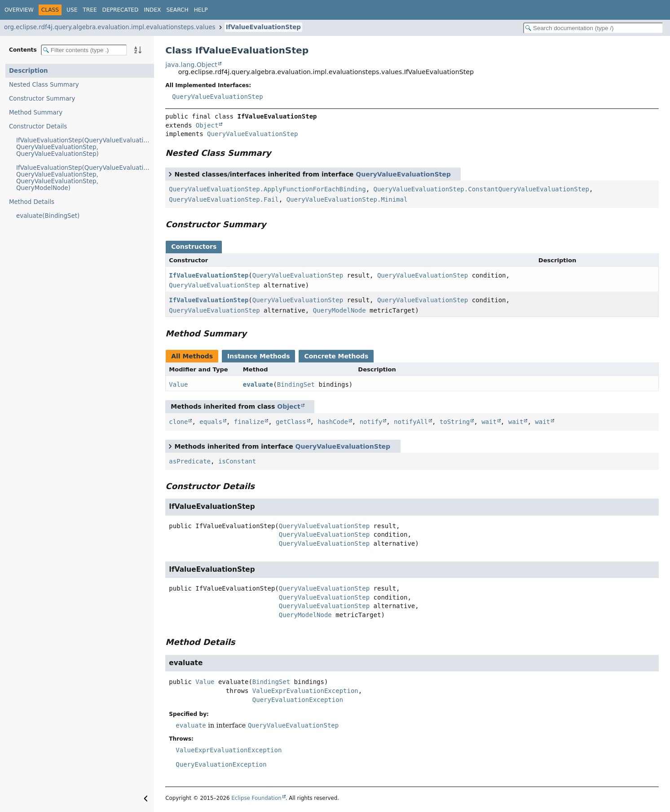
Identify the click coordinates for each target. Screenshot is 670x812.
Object (207, 125)
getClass (291, 422)
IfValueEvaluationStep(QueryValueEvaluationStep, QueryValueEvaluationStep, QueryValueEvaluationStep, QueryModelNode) (85, 178)
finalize (249, 422)
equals (211, 422)
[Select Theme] (218, 9)
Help (201, 10)
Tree (90, 10)
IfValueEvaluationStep (263, 27)
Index (152, 10)
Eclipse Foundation (256, 798)
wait (489, 422)
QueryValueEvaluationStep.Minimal (347, 199)
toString (455, 422)
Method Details (32, 202)
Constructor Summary (42, 99)
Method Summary (36, 113)
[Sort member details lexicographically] (138, 50)
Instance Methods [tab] (258, 356)
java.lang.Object (191, 65)
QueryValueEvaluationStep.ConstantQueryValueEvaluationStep (481, 189)
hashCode (333, 422)
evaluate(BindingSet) (48, 216)
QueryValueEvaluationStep (217, 97)
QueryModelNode (339, 310)
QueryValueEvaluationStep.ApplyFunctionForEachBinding (267, 189)
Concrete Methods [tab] (336, 356)
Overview (19, 10)
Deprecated (121, 10)
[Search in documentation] (593, 28)
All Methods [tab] (192, 356)
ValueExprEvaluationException (305, 691)
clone (178, 422)
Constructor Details (38, 126)
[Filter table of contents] (84, 50)
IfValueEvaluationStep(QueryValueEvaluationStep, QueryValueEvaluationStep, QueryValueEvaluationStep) (85, 147)
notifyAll (411, 422)
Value (178, 384)
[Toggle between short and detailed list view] (170, 174)
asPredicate (190, 461)
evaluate (258, 384)
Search (177, 10)
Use (72, 10)
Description (29, 71)
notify (371, 422)
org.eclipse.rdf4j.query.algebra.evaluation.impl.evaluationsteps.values (110, 27)
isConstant (237, 461)
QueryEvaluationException (298, 700)
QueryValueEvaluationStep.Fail (224, 199)
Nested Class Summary (44, 85)
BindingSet (296, 384)
